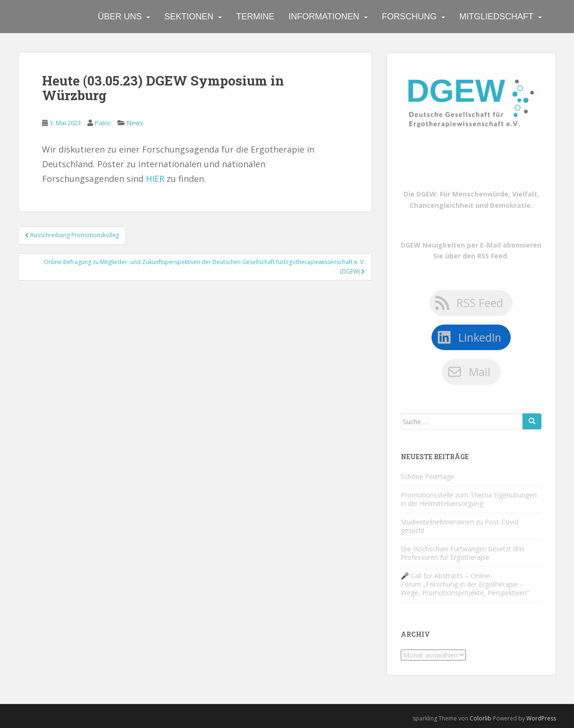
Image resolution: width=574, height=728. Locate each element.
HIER (155, 179)
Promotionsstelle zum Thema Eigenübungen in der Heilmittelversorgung (469, 499)
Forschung (409, 17)
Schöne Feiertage (427, 476)
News (135, 123)
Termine (255, 17)
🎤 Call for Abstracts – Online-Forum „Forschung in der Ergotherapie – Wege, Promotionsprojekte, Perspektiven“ (465, 584)
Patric (103, 123)
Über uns (120, 17)
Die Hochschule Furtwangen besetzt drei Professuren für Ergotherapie (463, 553)
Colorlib (481, 718)
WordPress (541, 718)
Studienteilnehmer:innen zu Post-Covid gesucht (460, 526)
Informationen (324, 17)
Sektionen (189, 17)
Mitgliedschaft (496, 17)
